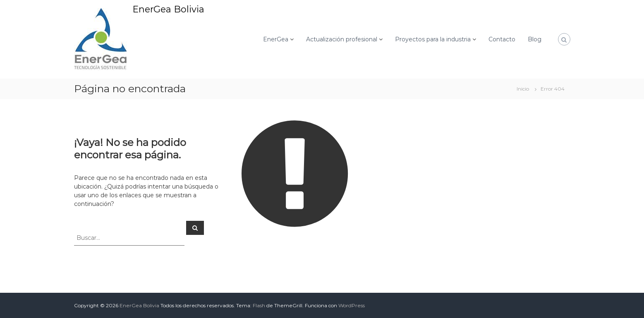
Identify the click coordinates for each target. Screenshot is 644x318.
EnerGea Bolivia (168, 9)
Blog (535, 39)
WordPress (352, 305)
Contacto (502, 39)
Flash (259, 305)
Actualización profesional (342, 39)
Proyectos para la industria (433, 39)
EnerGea (276, 39)
